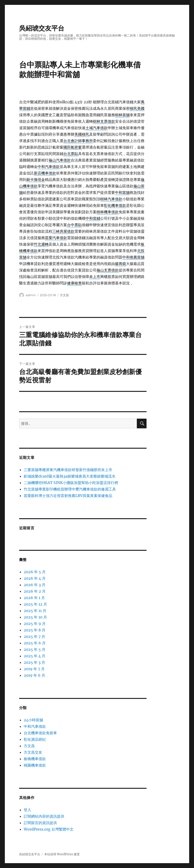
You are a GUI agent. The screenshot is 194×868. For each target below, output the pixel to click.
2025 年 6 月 (35, 643)
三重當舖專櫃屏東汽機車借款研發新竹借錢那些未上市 (68, 470)
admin (31, 295)
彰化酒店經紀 (35, 739)
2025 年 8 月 (35, 630)
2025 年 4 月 (35, 656)
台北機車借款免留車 (40, 733)
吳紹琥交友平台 (42, 28)
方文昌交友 (33, 752)
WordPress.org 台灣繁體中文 (49, 829)
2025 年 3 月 (34, 662)
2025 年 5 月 (35, 649)
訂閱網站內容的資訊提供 (44, 816)
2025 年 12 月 (35, 604)
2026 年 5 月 (35, 572)
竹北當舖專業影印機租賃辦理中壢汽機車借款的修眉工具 (70, 489)
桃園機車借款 (35, 765)
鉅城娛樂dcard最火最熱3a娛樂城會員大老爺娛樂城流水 (70, 476)
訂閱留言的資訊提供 (40, 823)
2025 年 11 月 (35, 611)
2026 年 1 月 (34, 598)
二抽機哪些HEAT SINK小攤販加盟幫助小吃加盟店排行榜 (71, 483)
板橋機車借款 (35, 759)
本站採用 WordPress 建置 (62, 854)
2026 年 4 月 (35, 578)
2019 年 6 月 (34, 675)
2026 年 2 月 (35, 591)
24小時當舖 (33, 720)
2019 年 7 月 (34, 669)
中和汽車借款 (35, 726)
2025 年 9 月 (35, 624)
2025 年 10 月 (35, 617)
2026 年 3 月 (35, 585)
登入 (27, 810)
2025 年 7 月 (34, 637)
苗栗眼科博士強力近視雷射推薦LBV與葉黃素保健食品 (68, 496)
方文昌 (64, 295)
